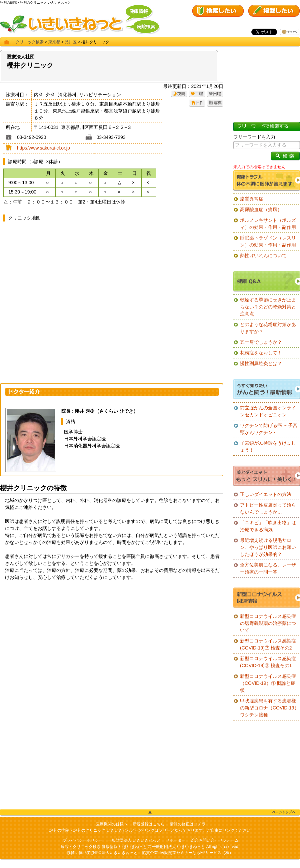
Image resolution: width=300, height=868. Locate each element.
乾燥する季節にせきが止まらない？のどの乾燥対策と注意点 (268, 307)
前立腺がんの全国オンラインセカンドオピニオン (268, 411)
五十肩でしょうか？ (261, 342)
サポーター (176, 840)
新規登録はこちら (149, 824)
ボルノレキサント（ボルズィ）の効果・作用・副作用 (268, 224)
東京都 (54, 42)
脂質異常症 (252, 199)
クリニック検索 (30, 42)
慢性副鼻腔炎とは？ (261, 363)
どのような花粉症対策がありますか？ (268, 328)
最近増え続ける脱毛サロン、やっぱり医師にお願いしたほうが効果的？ (268, 547)
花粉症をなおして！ (261, 353)
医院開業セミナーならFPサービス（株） (197, 853)
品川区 (71, 42)
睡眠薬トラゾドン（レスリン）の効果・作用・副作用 (268, 241)
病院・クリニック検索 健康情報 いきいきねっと (104, 847)
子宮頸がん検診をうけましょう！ (268, 446)
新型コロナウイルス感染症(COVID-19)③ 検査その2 (268, 644)
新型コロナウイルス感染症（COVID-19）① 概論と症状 (268, 683)
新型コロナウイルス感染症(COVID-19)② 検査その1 (268, 662)
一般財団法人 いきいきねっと (134, 840)
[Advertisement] (112, 638)
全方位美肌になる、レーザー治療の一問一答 (268, 568)
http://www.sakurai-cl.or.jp (43, 148)
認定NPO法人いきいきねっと (111, 853)
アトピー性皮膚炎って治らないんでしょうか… (268, 508)
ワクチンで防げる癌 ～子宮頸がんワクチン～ (269, 429)
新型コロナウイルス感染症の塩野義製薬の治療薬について (268, 623)
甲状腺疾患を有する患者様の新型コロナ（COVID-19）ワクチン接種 (269, 708)
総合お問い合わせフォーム (215, 840)
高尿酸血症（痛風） (261, 210)
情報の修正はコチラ (188, 824)
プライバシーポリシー (83, 840)
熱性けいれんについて (263, 255)
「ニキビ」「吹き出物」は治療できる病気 (268, 526)
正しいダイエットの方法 (266, 494)
